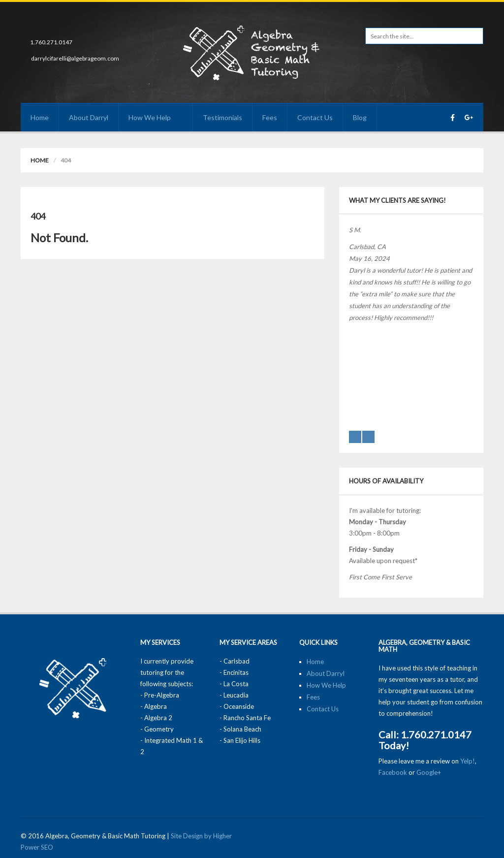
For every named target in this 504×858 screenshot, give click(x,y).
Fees (270, 117)
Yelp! (468, 761)
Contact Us (315, 117)
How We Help (156, 117)
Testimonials (222, 117)
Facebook (393, 772)
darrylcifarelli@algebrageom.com (75, 58)
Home (40, 117)
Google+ (429, 772)
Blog (360, 117)
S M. (355, 230)
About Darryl (89, 117)
